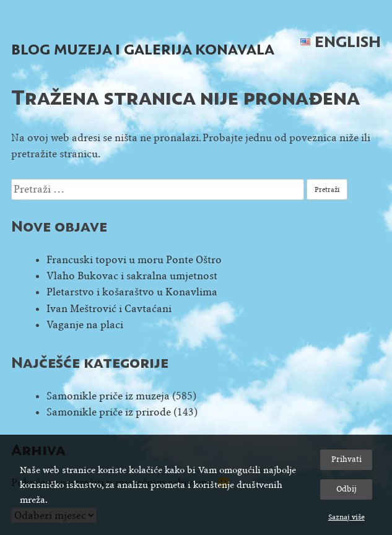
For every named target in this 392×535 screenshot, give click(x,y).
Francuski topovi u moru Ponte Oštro (134, 260)
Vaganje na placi (85, 325)
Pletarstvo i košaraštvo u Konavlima (132, 292)
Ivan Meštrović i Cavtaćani (109, 309)
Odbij (346, 489)
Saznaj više (346, 517)
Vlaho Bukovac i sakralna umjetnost (132, 276)
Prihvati (346, 459)
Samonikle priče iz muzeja (108, 396)
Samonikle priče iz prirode (109, 412)
